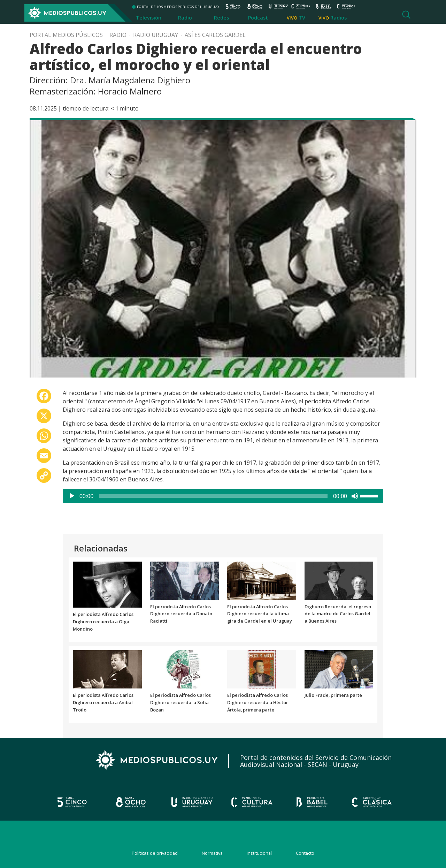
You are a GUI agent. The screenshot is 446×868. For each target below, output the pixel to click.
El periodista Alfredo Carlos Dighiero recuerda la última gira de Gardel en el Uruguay (260, 614)
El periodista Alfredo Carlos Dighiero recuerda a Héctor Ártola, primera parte (258, 702)
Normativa (212, 853)
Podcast (258, 18)
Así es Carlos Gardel (215, 35)
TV (302, 18)
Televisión (149, 18)
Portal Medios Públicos (66, 35)
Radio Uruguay (156, 35)
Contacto (305, 853)
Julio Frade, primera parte (333, 695)
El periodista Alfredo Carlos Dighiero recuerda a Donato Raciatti (181, 614)
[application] (223, 496)
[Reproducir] (72, 496)
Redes (221, 18)
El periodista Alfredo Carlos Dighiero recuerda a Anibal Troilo (103, 702)
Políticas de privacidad (155, 853)
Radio (185, 18)
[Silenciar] (355, 496)
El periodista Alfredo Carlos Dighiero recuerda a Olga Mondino (103, 622)
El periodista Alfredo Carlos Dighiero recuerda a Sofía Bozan (180, 702)
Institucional (259, 853)
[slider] (213, 496)
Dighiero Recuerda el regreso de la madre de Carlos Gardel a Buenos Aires (338, 614)
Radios (339, 18)
